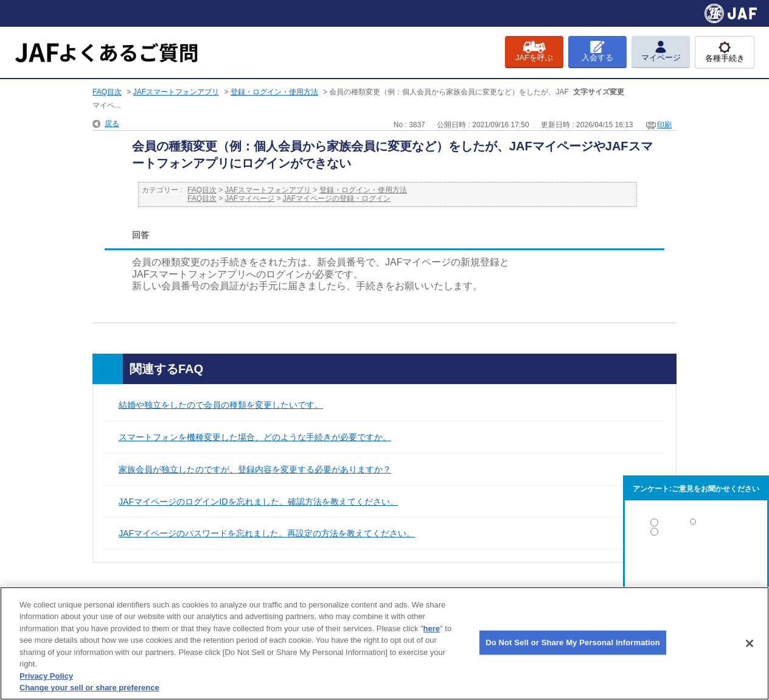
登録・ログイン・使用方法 (274, 92)
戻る (112, 124)
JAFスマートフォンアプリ (176, 92)
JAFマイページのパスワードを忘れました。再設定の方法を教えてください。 (267, 533)
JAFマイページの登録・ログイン (337, 198)
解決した (696, 525)
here (432, 628)
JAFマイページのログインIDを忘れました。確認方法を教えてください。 (259, 502)
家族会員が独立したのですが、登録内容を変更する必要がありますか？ (255, 469)
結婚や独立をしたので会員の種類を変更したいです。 (221, 405)
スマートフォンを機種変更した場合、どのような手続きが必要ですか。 (255, 437)
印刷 (664, 125)
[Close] (750, 643)
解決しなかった (696, 565)
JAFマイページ (250, 198)
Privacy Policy (46, 676)
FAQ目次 (107, 92)
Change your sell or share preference (89, 688)
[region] (384, 643)
